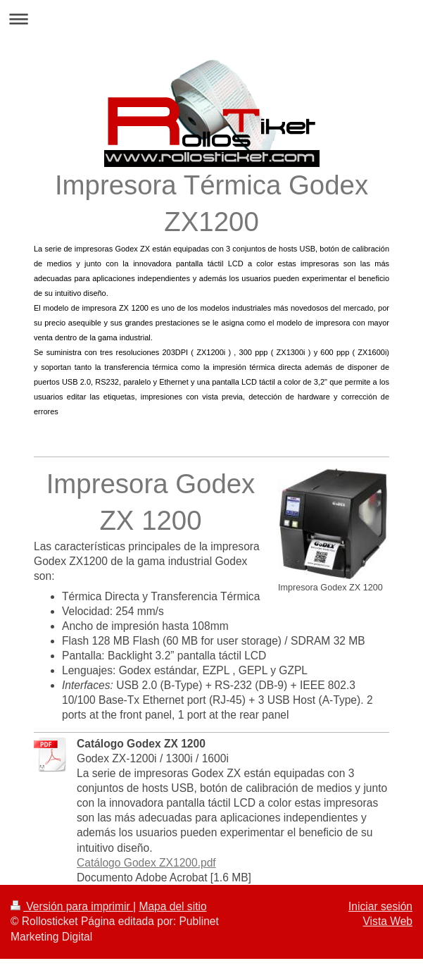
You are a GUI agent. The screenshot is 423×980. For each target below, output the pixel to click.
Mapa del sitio (172, 906)
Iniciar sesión (380, 906)
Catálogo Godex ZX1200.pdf (146, 863)
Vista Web (388, 921)
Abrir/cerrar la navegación (211, 19)
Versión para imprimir (72, 906)
